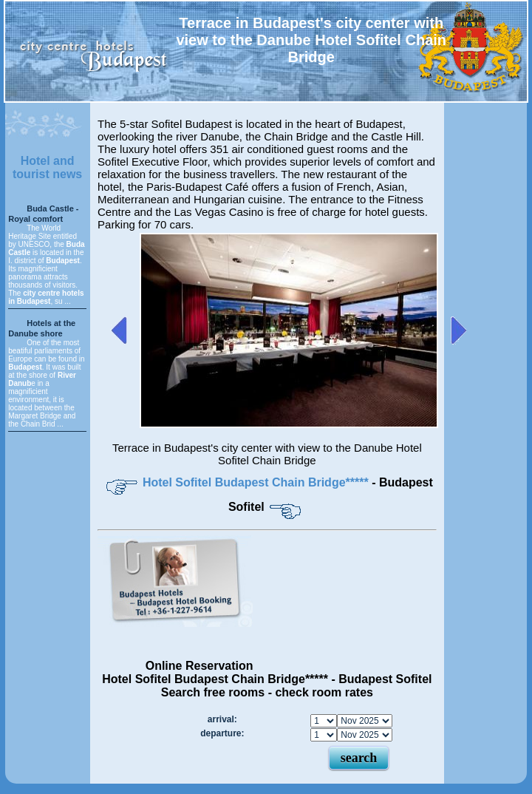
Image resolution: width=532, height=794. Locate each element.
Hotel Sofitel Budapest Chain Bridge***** (257, 482)
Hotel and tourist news (47, 167)
